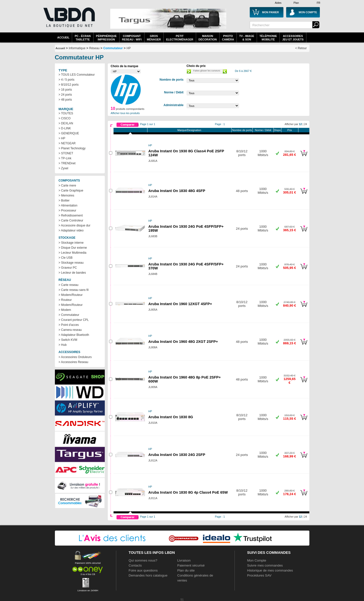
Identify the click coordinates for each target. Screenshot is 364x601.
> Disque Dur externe (73, 248)
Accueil (63, 37)
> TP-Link (65, 158)
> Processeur (67, 210)
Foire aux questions (143, 570)
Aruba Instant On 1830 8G (171, 417)
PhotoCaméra (228, 38)
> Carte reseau (69, 285)
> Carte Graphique (71, 191)
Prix (290, 130)
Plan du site (186, 570)
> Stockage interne (71, 243)
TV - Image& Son (247, 38)
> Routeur (65, 300)
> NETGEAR (67, 143)
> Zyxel (63, 168)
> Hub (63, 345)
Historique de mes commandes (270, 570)
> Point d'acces (69, 325)
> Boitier (64, 200)
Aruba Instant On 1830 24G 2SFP (177, 455)
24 (306, 124)
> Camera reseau (70, 330)
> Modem (65, 310)
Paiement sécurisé (191, 565)
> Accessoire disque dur (75, 225)
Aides (278, 3)
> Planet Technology (72, 148)
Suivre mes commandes (265, 565)
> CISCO (65, 118)
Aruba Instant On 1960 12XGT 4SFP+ (180, 304)
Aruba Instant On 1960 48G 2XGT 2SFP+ (183, 342)
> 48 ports (65, 100)
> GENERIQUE (69, 133)
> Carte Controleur (71, 220)
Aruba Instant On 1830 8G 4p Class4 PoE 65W (188, 492)
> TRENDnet (67, 163)
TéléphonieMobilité (268, 38)
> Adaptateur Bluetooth (74, 335)
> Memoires (66, 196)
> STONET (66, 153)
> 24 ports (65, 95)
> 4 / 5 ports (67, 80)
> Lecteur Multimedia (73, 253)
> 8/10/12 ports (69, 85)
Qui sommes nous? (143, 560)
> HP (62, 138)
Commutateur (113, 48)
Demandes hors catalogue (148, 575)
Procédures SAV (259, 575)
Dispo (277, 130)
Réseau (94, 48)
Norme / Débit (263, 130)
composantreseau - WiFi (132, 38)
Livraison (184, 560)
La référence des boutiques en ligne (69, 20)
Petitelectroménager (180, 38)
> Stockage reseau (71, 263)
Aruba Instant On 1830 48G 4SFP (177, 191)
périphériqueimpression (106, 38)
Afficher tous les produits (125, 113)
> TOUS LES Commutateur (77, 75)
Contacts (135, 565)
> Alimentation (68, 205)
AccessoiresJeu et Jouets (293, 38)
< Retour (301, 48)
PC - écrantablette (83, 38)
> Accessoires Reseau (73, 362)
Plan (296, 3)
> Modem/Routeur (71, 295)
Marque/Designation (189, 130)
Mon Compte (257, 560)
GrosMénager (154, 38)
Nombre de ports (242, 130)
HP (129, 48)
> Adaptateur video (71, 230)
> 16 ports (65, 90)
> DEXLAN (66, 123)
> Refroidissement (71, 215)
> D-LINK (65, 128)
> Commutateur (69, 315)
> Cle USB (66, 258)
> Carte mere (67, 186)
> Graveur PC (68, 268)
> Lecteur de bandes (72, 273)
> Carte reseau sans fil (74, 290)
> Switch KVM (68, 340)
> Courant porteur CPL (74, 320)
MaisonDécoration (208, 38)
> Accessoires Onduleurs (75, 357)
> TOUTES (66, 113)
